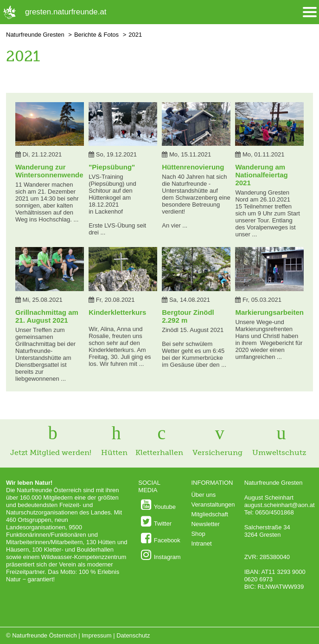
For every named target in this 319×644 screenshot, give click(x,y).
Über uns (203, 495)
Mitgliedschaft (209, 514)
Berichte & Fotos (96, 35)
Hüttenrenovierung (193, 167)
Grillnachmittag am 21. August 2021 (47, 316)
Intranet (201, 543)
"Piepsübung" (112, 167)
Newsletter (205, 524)
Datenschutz (133, 635)
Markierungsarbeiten (269, 312)
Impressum (96, 635)
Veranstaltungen (213, 504)
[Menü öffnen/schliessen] (310, 12)
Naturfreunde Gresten (35, 35)
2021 (135, 35)
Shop (198, 534)
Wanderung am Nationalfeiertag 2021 (261, 175)
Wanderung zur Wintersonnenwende (49, 171)
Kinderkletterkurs (117, 312)
